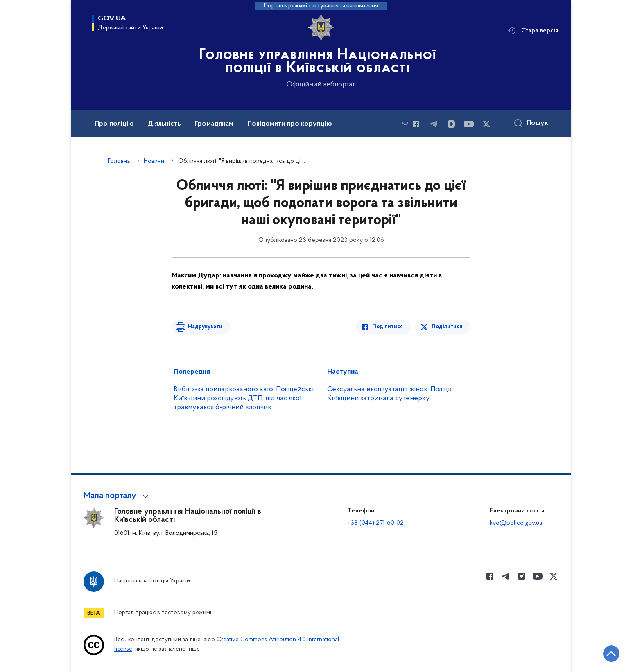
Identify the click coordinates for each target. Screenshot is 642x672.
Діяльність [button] (164, 124)
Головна (119, 161)
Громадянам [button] (214, 124)
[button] (117, 496)
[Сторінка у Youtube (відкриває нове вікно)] (469, 124)
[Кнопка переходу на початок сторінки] (611, 654)
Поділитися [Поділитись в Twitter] (447, 327)
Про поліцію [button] (114, 124)
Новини (154, 161)
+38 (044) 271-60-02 (376, 523)
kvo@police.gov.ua (516, 523)
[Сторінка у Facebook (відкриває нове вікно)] (416, 124)
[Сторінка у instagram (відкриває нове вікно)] (451, 124)
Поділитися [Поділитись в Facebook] (388, 327)
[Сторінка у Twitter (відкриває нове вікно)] (486, 124)
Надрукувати (205, 327)
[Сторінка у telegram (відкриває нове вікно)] (434, 124)
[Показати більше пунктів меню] (405, 124)
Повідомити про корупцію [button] (290, 124)
